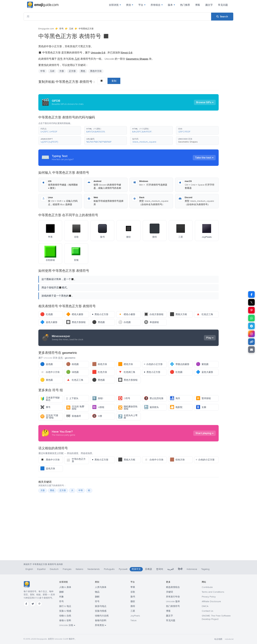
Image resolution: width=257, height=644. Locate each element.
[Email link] (251, 350)
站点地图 (218, 639)
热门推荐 (185, 5)
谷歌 (133, 592)
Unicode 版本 (173, 601)
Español (41, 569)
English (29, 569)
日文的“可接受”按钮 (49, 417)
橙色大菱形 (75, 314)
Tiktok (133, 620)
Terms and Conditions (213, 592)
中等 (43, 71)
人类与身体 (101, 587)
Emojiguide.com (46, 29)
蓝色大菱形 (49, 322)
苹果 (133, 587)
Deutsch (54, 569)
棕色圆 (72, 364)
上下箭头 (72, 398)
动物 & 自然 (65, 616)
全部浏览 (115, 5)
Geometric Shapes (188, 142)
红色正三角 (204, 314)
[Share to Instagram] (251, 334)
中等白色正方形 (76, 460)
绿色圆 (72, 372)
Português (109, 569)
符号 (61, 29)
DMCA (205, 606)
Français (67, 569)
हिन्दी (180, 569)
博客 (198, 5)
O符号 (124, 398)
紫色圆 (202, 364)
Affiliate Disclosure (211, 601)
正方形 (72, 71)
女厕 (201, 407)
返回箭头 (151, 407)
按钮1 (98, 398)
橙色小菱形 (127, 314)
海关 (175, 398)
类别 (130, 5)
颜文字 (209, 5)
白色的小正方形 (153, 364)
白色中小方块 (50, 372)
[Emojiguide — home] (43, 5)
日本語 (148, 569)
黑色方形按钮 (76, 322)
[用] (117, 17)
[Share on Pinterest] (251, 310)
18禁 (97, 416)
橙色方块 (125, 364)
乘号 (45, 407)
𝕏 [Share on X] (251, 302)
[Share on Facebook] (251, 294)
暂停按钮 (203, 398)
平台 (142, 5)
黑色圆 (98, 322)
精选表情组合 (173, 587)
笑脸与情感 (101, 611)
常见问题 (223, 5)
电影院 (176, 407)
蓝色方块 (48, 469)
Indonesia (192, 569)
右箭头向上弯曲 (128, 417)
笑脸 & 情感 (65, 611)
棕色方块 (100, 364)
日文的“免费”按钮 (75, 408)
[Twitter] (33, 604)
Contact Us (208, 611)
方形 (62, 71)
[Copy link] (251, 342)
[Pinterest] (39, 604)
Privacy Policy (209, 597)
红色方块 (100, 372)
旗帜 (61, 592)
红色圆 (46, 314)
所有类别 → (100, 625)
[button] (60, 130)
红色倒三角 (127, 372)
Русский (123, 569)
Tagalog (205, 569)
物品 (97, 592)
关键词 (169, 592)
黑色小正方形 (100, 314)
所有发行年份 (173, 597)
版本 (171, 5)
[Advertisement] (128, 543)
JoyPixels (135, 616)
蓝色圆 (46, 364)
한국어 (160, 569)
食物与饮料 (101, 620)
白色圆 (124, 322)
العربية (171, 569)
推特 (133, 606)
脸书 (133, 597)
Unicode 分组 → (67, 625)
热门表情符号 (173, 606)
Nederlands (94, 569)
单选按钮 (151, 322)
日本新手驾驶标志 (50, 399)
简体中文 (136, 569)
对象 (61, 597)
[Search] (222, 17)
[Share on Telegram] (251, 326)
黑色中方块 (96, 71)
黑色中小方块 (50, 460)
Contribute (207, 587)
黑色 (83, 71)
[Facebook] (26, 604)
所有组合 (157, 5)
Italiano (79, 569)
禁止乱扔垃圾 (154, 398)
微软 (133, 601)
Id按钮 (98, 407)
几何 (71, 29)
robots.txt (229, 639)
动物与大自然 (102, 616)
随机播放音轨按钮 (128, 408)
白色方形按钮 (154, 314)
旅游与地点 (101, 606)
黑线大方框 (178, 314)
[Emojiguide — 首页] (27, 584)
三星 (133, 611)
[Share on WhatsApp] (251, 318)
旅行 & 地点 (65, 606)
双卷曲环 (74, 416)
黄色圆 (46, 380)
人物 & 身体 (65, 587)
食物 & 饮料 (65, 620)
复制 (114, 81)
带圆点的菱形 (180, 364)
